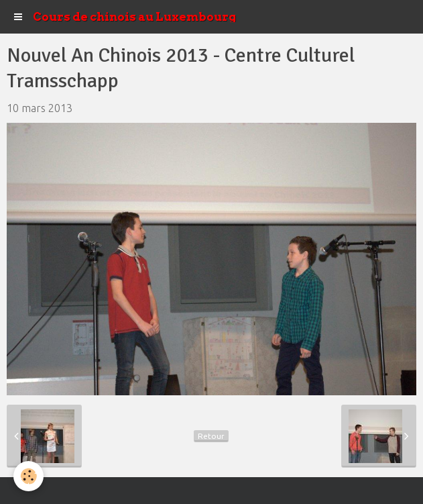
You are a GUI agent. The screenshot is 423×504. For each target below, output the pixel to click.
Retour (211, 436)
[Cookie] (28, 476)
